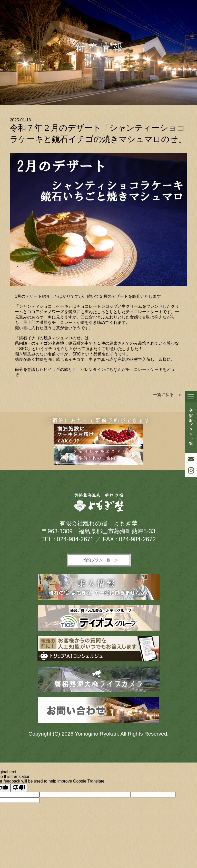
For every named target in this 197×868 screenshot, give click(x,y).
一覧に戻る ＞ (168, 395)
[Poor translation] (19, 788)
